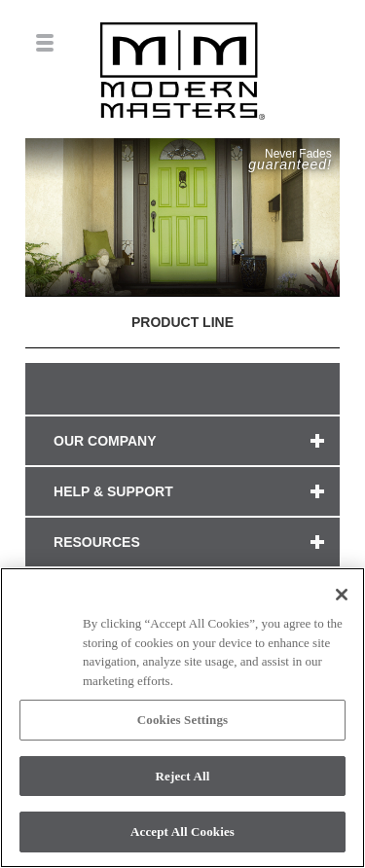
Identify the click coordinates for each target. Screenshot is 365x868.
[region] (182, 718)
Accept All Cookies (182, 832)
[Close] (342, 595)
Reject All (183, 776)
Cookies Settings (182, 720)
